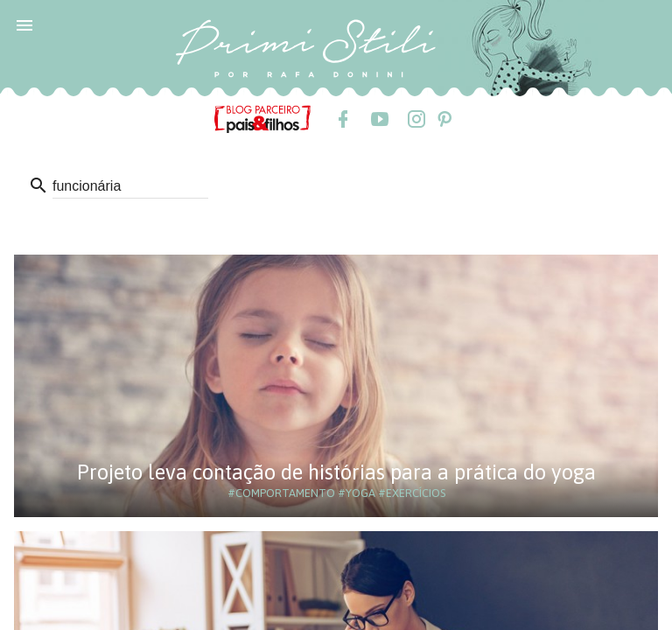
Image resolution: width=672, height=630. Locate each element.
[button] (24, 24)
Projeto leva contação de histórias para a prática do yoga (336, 472)
